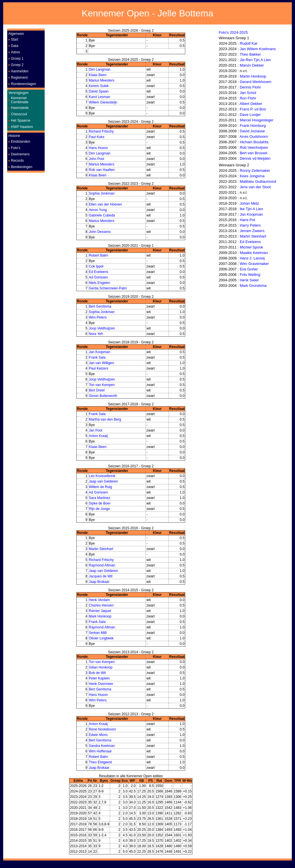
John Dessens (100, 232)
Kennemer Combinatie (20, 100)
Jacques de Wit (101, 576)
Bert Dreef (97, 390)
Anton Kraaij (98, 436)
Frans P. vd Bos (253, 109)
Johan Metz (249, 203)
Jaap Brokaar (99, 582)
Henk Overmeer (101, 684)
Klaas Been (98, 75)
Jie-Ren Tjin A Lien (255, 60)
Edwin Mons (98, 735)
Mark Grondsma (253, 286)
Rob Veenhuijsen (254, 147)
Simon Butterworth (103, 396)
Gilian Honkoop (101, 667)
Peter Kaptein (99, 678)
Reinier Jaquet (100, 611)
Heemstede (20, 108)
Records (17, 161)
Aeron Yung (98, 210)
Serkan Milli (98, 633)
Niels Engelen (99, 283)
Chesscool (19, 114)
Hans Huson (98, 148)
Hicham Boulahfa (254, 142)
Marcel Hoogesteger (257, 120)
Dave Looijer (250, 115)
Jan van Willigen (101, 363)
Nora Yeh (96, 334)
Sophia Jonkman (102, 193)
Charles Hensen (101, 605)
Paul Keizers (98, 368)
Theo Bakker (250, 54)
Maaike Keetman (254, 253)
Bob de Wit (97, 673)
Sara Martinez (100, 498)
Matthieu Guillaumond (258, 181)
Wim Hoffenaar (100, 751)
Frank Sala (97, 357)
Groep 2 (17, 65)
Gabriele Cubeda (102, 215)
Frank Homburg (253, 126)
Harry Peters (250, 225)
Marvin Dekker (252, 65)
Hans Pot (247, 220)
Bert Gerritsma (100, 306)
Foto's (16, 148)
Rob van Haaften (102, 170)
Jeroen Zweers (252, 231)
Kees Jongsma (252, 176)
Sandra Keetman (102, 746)
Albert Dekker (251, 104)
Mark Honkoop (100, 616)
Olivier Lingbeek (101, 638)
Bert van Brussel (253, 153)
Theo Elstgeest (100, 762)
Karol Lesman (99, 97)
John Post (96, 159)
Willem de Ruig (100, 487)
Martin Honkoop (253, 76)
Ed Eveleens (98, 272)
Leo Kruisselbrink (102, 476)
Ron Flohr (248, 98)
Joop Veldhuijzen (102, 328)
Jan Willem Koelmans (258, 49)
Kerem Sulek (99, 86)
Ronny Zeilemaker (255, 171)
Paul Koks (97, 137)
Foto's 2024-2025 (233, 32)
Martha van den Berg (105, 419)
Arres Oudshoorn (254, 136)
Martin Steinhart (101, 549)
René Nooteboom (102, 729)
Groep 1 (17, 59)
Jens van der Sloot (255, 187)
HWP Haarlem (22, 127)
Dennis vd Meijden (255, 158)
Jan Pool (96, 430)
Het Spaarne (21, 120)
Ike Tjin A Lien (251, 209)
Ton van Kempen (102, 385)
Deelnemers (20, 154)
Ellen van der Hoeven (105, 204)
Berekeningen (22, 167)
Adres (15, 52)
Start (15, 39)
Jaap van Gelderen (103, 481)
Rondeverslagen (23, 84)
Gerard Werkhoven (256, 82)
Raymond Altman (102, 565)
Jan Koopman (99, 352)
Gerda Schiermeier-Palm (108, 288)
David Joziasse (252, 131)
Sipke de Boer (100, 503)
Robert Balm (98, 255)
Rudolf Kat (248, 43)
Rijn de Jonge (99, 509)
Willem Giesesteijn (103, 102)
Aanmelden (20, 71)
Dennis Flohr (250, 87)
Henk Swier (249, 280)
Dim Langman (100, 69)
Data (15, 46)
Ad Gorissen (98, 277)
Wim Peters (98, 317)
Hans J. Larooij (252, 258)
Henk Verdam (99, 600)
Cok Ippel (96, 266)
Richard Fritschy (101, 131)
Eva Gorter (249, 269)
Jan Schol (248, 93)
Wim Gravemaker (254, 264)
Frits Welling (250, 275)
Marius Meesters (102, 80)
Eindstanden (21, 142)
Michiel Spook (251, 247)
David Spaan (99, 91)
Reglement (19, 78)
